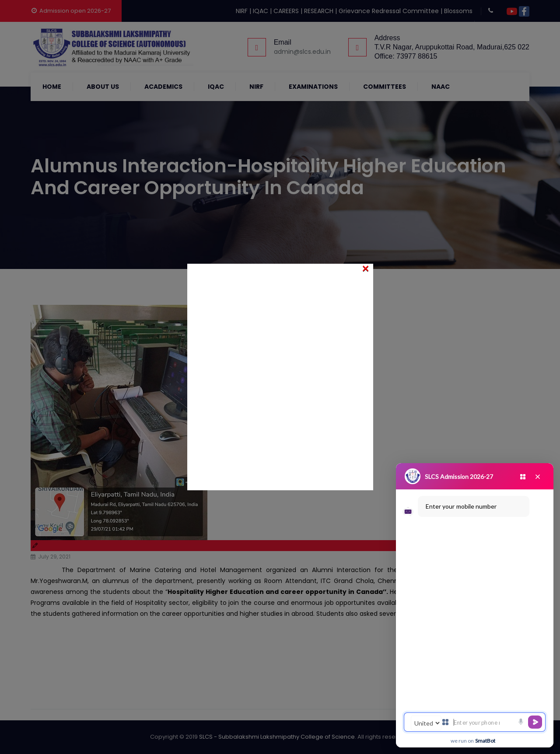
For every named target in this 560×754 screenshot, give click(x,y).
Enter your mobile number (461, 506)
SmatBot (485, 741)
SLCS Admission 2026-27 (459, 476)
